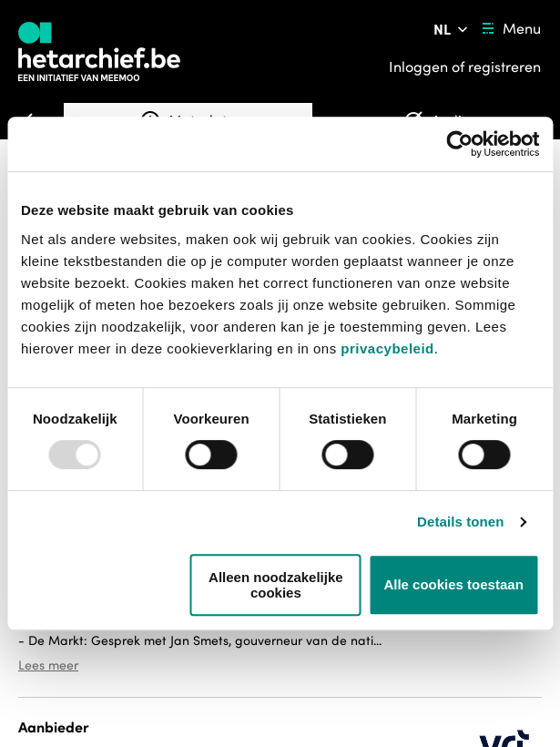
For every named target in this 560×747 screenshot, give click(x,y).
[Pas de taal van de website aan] (452, 29)
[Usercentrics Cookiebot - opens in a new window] (459, 144)
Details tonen (460, 522)
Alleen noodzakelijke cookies (276, 585)
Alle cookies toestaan (453, 584)
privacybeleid (387, 348)
